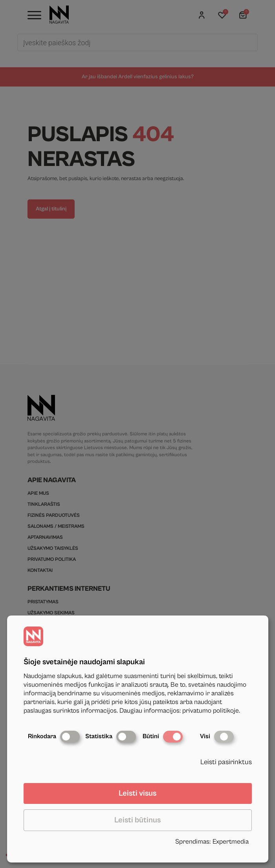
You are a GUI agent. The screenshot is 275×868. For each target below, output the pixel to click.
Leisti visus (137, 793)
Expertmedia (231, 842)
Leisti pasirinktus (226, 762)
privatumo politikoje (211, 711)
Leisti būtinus (137, 820)
